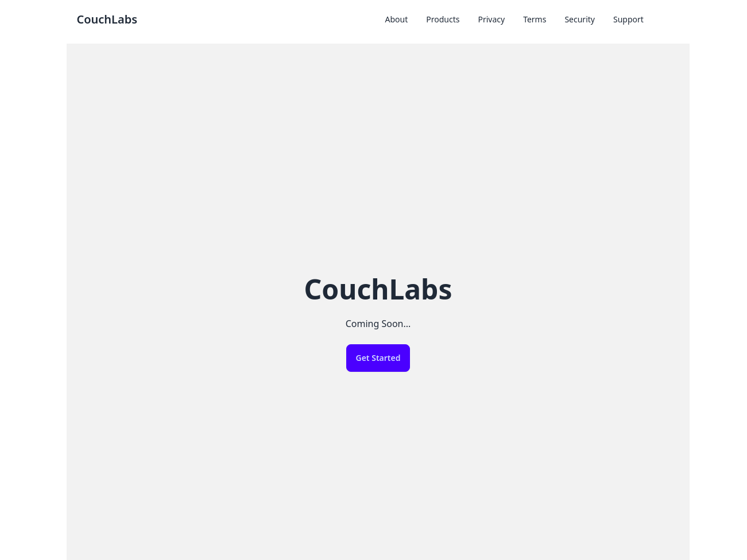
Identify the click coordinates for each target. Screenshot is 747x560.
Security (580, 19)
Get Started (378, 358)
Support (628, 19)
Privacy (491, 19)
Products (443, 19)
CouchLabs (107, 19)
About (397, 19)
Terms (535, 19)
